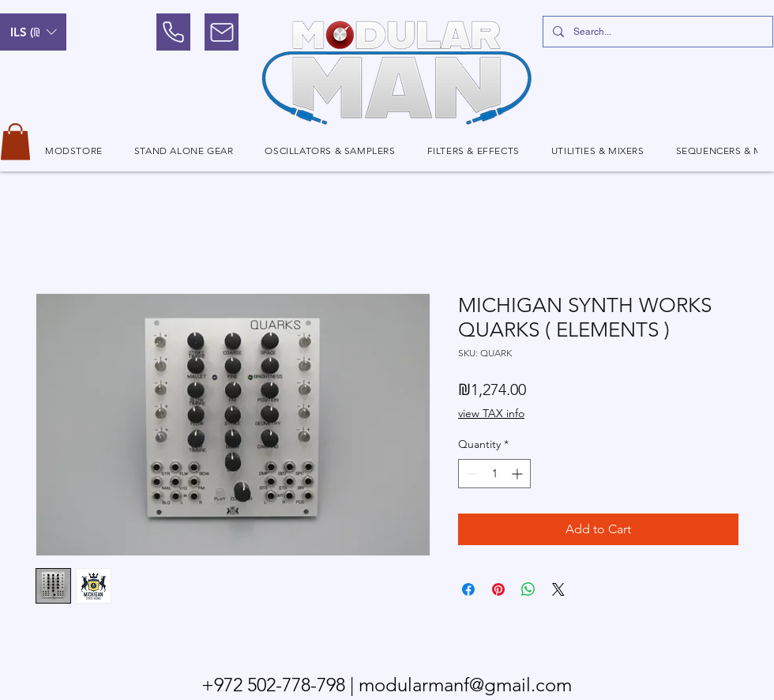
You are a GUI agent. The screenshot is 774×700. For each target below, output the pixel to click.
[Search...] (656, 32)
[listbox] (33, 32)
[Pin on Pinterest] (498, 589)
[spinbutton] (494, 474)
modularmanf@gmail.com (465, 685)
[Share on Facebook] (468, 589)
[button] (33, 32)
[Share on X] (558, 589)
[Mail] (222, 32)
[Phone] (173, 32)
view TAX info (491, 413)
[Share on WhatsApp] (528, 589)
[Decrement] (470, 474)
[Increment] (519, 474)
